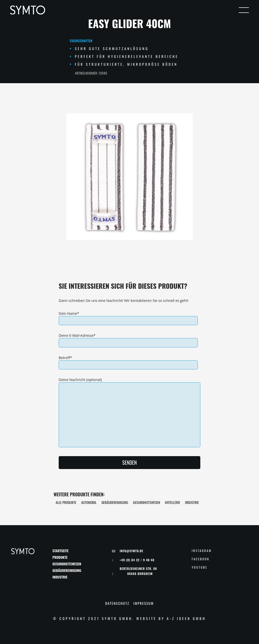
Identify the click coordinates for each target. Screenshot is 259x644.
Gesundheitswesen (147, 502)
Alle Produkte (66, 502)
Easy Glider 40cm (129, 23)
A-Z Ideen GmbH (186, 618)
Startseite (60, 551)
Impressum (144, 603)
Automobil (89, 502)
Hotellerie (172, 502)
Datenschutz (117, 603)
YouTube (200, 567)
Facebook (201, 559)
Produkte (60, 557)
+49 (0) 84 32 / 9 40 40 (137, 560)
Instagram (202, 551)
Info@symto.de (131, 551)
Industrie (192, 502)
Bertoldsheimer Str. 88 (138, 571)
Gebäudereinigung (115, 502)
